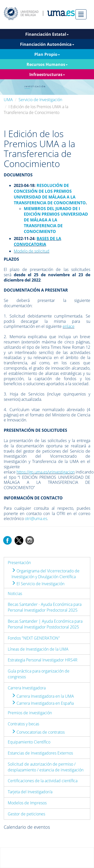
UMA (8, 100)
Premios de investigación (30, 713)
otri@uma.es (36, 519)
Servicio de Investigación (40, 100)
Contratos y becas (23, 724)
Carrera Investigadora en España (43, 703)
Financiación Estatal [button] (47, 34)
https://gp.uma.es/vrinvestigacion (46, 472)
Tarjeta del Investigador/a (30, 792)
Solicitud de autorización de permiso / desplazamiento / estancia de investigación (46, 767)
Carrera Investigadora (27, 688)
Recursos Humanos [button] (47, 64)
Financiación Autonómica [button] (47, 44)
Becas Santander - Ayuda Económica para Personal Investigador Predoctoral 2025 (45, 607)
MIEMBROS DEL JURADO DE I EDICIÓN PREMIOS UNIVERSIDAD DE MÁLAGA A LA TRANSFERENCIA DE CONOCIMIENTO (56, 220)
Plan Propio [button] (47, 54)
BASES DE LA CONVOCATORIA (37, 241)
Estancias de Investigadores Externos (40, 753)
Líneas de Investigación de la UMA (38, 649)
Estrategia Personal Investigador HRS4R (43, 660)
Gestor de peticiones (26, 814)
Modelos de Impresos (27, 803)
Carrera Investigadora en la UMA (43, 696)
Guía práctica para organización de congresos (39, 674)
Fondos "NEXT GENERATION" (34, 638)
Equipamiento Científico (29, 742)
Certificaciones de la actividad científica (43, 781)
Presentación (19, 563)
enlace (69, 326)
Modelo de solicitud (32, 251)
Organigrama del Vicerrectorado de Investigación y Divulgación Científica (45, 574)
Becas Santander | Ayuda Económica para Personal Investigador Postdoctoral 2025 (45, 624)
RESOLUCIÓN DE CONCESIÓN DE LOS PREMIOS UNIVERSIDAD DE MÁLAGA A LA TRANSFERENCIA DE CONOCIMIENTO (50, 194)
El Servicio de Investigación (38, 584)
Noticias (15, 594)
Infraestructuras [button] (47, 74)
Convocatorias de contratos (38, 732)
